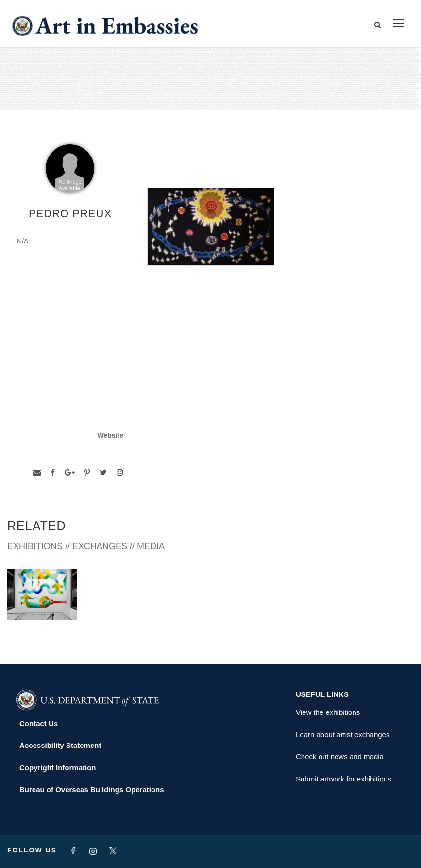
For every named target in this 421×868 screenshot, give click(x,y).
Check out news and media (340, 756)
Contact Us (39, 723)
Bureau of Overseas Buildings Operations (92, 790)
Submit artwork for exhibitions (344, 779)
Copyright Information (58, 768)
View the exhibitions (328, 712)
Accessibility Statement (60, 745)
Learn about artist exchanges (343, 735)
